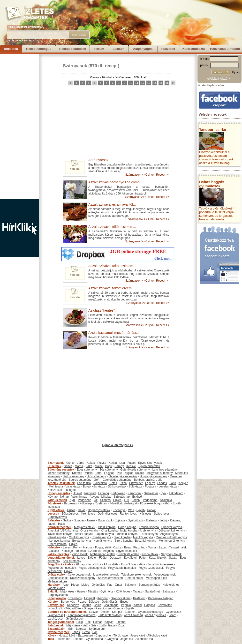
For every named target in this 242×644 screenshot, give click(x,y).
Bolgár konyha (82, 541)
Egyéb (117, 500)
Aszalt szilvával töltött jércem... (111, 288)
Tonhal (152, 547)
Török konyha (149, 534)
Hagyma (150, 605)
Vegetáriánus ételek (61, 558)
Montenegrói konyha (172, 541)
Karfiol (137, 605)
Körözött (103, 598)
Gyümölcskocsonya (151, 612)
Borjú (109, 466)
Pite (119, 473)
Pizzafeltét (136, 483)
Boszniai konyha (146, 541)
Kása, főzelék (158, 558)
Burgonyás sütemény (154, 476)
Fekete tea (64, 639)
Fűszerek (168, 49)
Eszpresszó (85, 636)
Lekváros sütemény (165, 470)
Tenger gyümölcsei (61, 622)
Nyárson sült (97, 629)
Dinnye (88, 608)
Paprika (126, 605)
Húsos (71, 510)
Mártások (54, 585)
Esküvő (137, 497)
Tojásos (120, 520)
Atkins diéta (111, 564)
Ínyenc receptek (59, 632)
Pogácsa (151, 487)
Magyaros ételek (85, 527)
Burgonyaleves (57, 517)
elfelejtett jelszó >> (219, 79)
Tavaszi (138, 592)
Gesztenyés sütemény (123, 476)
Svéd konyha (122, 537)
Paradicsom (103, 608)
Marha (79, 466)
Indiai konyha (129, 531)
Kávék (52, 636)
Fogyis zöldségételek (92, 568)
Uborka (87, 605)
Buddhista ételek (128, 554)
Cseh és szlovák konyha (171, 537)
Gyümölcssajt (56, 615)
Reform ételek (134, 578)
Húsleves (145, 514)
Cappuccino (103, 636)
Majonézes (67, 592)
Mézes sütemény (59, 473)
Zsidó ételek (80, 554)
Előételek (54, 520)
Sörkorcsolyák (117, 487)
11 (137, 83)
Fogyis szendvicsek (151, 568)
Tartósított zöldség (110, 615)
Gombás (79, 520)
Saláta (173, 558)
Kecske (131, 466)
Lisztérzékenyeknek (106, 575)
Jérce (150, 303)
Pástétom (139, 598)
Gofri (97, 480)
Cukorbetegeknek (79, 575)
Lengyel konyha (60, 541)
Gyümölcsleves (107, 514)
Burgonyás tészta (94, 487)
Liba (151, 219)
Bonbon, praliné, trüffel (148, 480)
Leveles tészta (168, 487)
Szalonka (166, 500)
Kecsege (67, 551)
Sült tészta (136, 487)
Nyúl (72, 500)
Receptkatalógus (39, 49)
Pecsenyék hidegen (161, 598)
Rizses (82, 602)
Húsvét (77, 493)
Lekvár (94, 612)
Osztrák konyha (79, 537)
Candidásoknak (58, 578)
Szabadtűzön (57, 629)
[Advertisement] (19, 126)
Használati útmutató (225, 49)
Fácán (132, 463)
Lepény (150, 483)
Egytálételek (56, 510)
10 (131, 83)
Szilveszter (151, 493)
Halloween (118, 493)
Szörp (172, 615)
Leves (67, 547)
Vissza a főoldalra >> (104, 77)
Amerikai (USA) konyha (63, 531)
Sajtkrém (130, 585)
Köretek (53, 602)
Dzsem (105, 612)
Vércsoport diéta (156, 578)
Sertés (68, 466)
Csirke (150, 175)
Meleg (85, 585)
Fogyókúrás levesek (160, 564)
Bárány (119, 466)
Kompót (117, 612)
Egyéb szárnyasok (150, 463)
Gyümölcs (98, 585)
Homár (98, 622)
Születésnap (122, 497)
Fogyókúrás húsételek (62, 568)
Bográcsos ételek (99, 510)
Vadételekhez (56, 588)
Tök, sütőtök (73, 608)
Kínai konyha (109, 531)
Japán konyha (105, 534)
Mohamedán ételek (103, 554)
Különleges (123, 592)
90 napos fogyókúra (88, 564)
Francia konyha (149, 527)
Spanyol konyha (172, 527)
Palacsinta (100, 483)
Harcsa (88, 547)
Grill (71, 629)
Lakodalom (176, 493)
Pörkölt (152, 510)
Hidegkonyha (57, 598)
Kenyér (183, 483)
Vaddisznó (85, 500)
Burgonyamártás (149, 585)
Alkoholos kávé (157, 636)
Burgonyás (68, 602)
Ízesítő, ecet (56, 619)
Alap (66, 585)
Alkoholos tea (144, 639)
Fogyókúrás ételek (60, 564)
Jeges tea (127, 639)
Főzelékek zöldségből (124, 503)
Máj (69, 625)
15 (161, 83)
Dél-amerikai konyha (172, 531)
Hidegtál (90, 598)
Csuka (117, 547)
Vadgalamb (150, 500)
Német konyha (57, 537)
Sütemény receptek (61, 470)
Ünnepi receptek (59, 493)
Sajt (95, 632)
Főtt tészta (84, 483)
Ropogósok (105, 520)
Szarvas (105, 500)
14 (155, 83)
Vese (77, 625)
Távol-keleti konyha (60, 534)
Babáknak (71, 503)
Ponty (77, 547)
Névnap (53, 497)
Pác (110, 585)
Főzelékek (55, 503)
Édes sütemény (87, 470)
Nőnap (64, 497)
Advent (94, 497)
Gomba (118, 608)
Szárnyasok (75, 66)
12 (143, 83)
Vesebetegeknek (165, 575)
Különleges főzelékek (93, 503)
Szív (94, 625)
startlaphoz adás (211, 85)
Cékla (97, 605)
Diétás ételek (57, 575)
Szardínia (95, 551)
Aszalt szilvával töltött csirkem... (112, 227)
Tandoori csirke (213, 130)
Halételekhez (171, 585)
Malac (99, 466)
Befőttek (130, 612)
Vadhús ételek (57, 500)
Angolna (108, 551)
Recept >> (163, 175)
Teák (51, 639)
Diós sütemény (96, 476)
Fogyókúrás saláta (133, 564)
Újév (163, 493)
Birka (89, 466)
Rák (88, 622)
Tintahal (121, 622)
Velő (85, 625)
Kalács (140, 473)
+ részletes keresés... (21, 40)
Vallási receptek (59, 554)
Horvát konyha (103, 541)
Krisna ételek (150, 554)
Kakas (91, 463)
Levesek (53, 514)
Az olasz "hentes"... (103, 310)
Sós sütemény (109, 470)
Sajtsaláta (169, 592)
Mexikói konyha (143, 537)
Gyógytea (112, 639)
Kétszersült (55, 490)
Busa (127, 547)
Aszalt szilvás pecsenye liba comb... (115, 182)
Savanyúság (56, 605)
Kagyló (109, 622)
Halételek (54, 547)
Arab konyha (148, 531)
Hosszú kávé (67, 636)
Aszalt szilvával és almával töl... (112, 204)
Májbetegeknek (57, 581)
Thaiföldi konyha (127, 534)
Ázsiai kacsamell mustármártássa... (115, 333)
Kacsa (149, 347)
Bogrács (81, 629)
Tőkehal (81, 551)
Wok (131, 510)
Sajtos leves (162, 514)
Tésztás (93, 592)
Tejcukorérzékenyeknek (136, 575)
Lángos (162, 483)
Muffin (89, 473)
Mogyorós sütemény (160, 473)
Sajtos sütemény (73, 476)
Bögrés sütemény (80, 480)
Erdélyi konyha (57, 544)
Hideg (75, 585)
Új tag (236, 72)
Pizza (123, 483)
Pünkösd (90, 493)
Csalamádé (111, 605)
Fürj (126, 500)
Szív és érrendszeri (110, 578)
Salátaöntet (153, 592)
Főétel (103, 558)
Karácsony (134, 493)
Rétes (113, 483)
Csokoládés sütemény (117, 480)
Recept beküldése (73, 49)
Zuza (121, 625)
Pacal (112, 625)
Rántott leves (128, 514)
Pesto (86, 632)
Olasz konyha (107, 527)
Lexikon (118, 49)
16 (167, 83)
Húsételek (55, 466)
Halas (82, 510)
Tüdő (102, 625)
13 (149, 83)
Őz (96, 500)
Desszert (115, 558)
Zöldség (94, 602)
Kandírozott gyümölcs (81, 615)
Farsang (104, 493)
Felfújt (163, 520)
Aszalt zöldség (133, 615)
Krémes (77, 473)
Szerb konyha (124, 541)
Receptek (11, 49)
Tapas (76, 632)
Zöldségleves (70, 514)
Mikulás (106, 497)
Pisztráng (139, 547)
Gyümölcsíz (173, 612)
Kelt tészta (56, 487)
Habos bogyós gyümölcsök (212, 184)
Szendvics (75, 598)
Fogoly (136, 500)
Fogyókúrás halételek (122, 568)
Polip (80, 622)
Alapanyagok (143, 49)
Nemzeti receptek (60, 527)
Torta (98, 473)
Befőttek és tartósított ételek (67, 612)
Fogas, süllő (103, 547)
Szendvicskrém (121, 598)
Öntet (118, 585)
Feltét (143, 558)
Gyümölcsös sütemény (135, 470)
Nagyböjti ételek (171, 554)
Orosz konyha (89, 531)
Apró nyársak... (100, 160)
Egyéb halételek (127, 551)
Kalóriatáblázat (194, 49)
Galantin (152, 520)
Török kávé (120, 636)
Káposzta (73, 605)
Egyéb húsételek (149, 466)
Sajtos (67, 520)
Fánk (173, 483)
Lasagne (70, 490)
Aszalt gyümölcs (156, 615)
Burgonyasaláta (58, 595)
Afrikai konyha (84, 534)
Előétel (92, 558)
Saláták (54, 551)
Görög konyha (127, 527)
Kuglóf (129, 473)
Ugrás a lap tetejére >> (118, 445)
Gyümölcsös (136, 520)
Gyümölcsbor (74, 619)
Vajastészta (73, 487)
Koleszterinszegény (83, 578)
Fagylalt (109, 473)
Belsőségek (56, 625)
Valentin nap (79, 497)
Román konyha (102, 537)
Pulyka (149, 325)
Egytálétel (130, 558)
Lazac (163, 547)
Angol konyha (169, 534)
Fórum (99, 49)
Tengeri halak (178, 547)
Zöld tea (78, 639)
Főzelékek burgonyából (155, 503)
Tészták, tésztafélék (61, 483)
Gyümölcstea (94, 639)
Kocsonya (119, 510)
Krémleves (88, 514)
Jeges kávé (138, 636)
